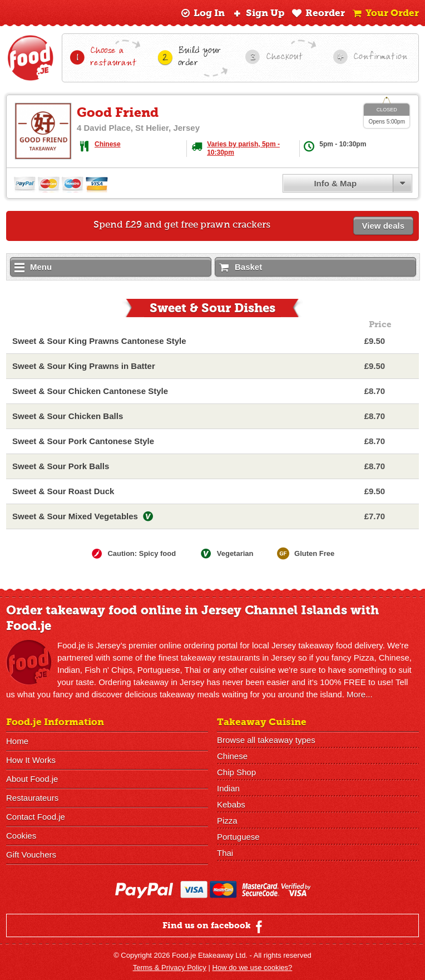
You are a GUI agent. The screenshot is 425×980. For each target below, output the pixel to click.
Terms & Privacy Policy (170, 967)
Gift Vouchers (31, 855)
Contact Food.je (36, 817)
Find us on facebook (214, 927)
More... (360, 694)
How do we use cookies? (253, 967)
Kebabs (231, 804)
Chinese (108, 144)
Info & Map (335, 183)
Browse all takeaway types (266, 740)
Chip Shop (236, 772)
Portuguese (238, 837)
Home (17, 741)
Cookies (21, 836)
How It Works (31, 760)
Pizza (227, 821)
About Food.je (32, 779)
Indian (228, 788)
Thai (225, 853)
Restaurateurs (32, 798)
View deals (383, 226)
